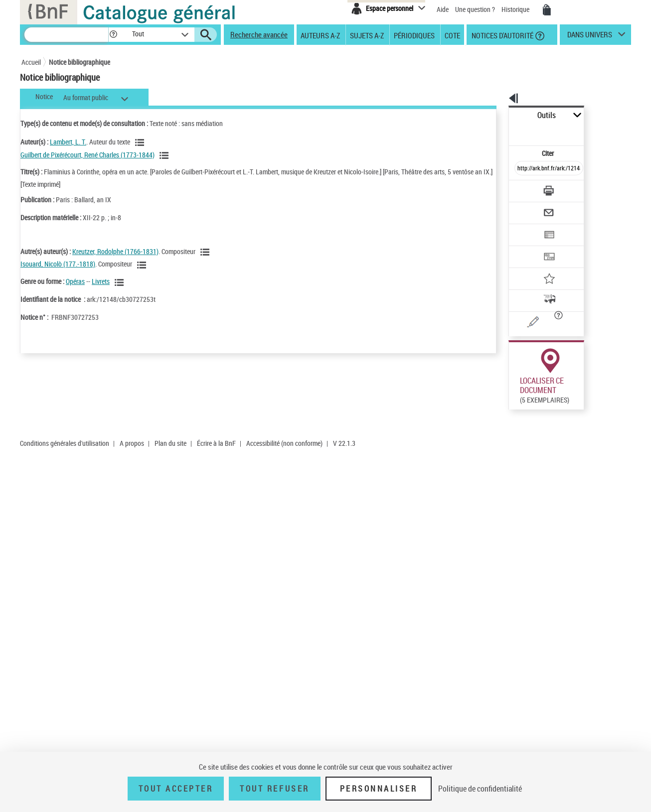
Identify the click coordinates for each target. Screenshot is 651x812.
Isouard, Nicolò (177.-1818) (58, 264)
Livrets (101, 281)
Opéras (75, 281)
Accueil (31, 62)
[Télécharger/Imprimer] (523, 169)
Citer (505, 131)
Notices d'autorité (502, 35)
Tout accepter (176, 789)
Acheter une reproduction (586, 445)
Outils (498, 115)
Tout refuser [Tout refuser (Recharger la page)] (274, 789)
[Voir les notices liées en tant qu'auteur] (141, 142)
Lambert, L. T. (68, 142)
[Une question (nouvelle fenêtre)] (540, 291)
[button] (113, 35)
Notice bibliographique (80, 62)
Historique (516, 9)
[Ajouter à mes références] (527, 247)
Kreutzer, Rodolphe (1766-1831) (115, 251)
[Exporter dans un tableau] (528, 208)
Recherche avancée (259, 34)
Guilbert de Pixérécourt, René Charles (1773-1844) (87, 155)
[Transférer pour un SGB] (525, 227)
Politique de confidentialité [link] (480, 789)
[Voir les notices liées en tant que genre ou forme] (121, 282)
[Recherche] (66, 35)
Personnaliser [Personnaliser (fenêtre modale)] (379, 789)
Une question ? (475, 9)
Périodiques (414, 35)
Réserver (520, 445)
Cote (452, 35)
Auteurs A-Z (320, 35)
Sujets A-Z (367, 35)
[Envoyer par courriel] (521, 188)
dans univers (590, 37)
